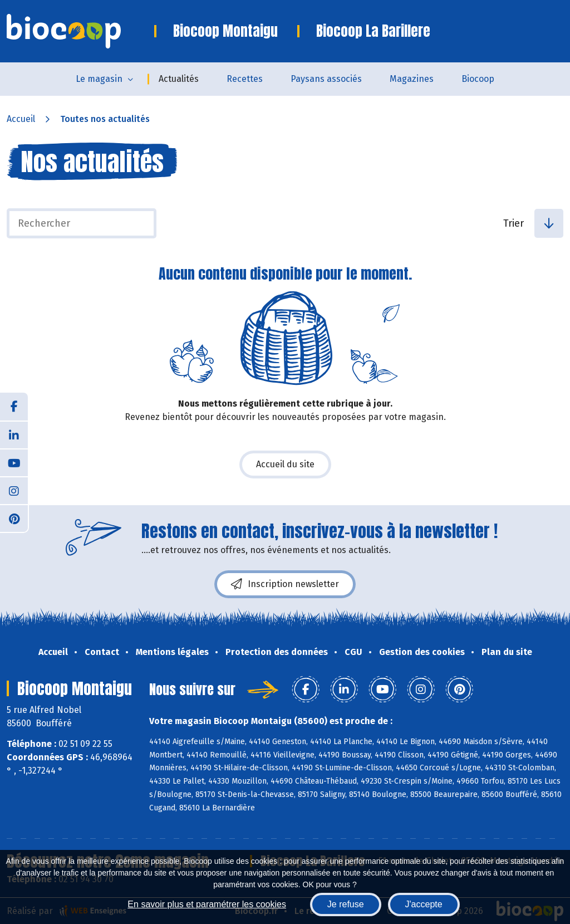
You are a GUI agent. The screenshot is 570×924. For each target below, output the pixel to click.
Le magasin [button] (99, 79)
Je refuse (346, 904)
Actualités (179, 79)
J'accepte (424, 904)
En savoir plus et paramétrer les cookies (207, 904)
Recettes (245, 79)
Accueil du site (285, 464)
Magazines (412, 79)
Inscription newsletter (285, 584)
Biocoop (478, 79)
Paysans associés (326, 79)
